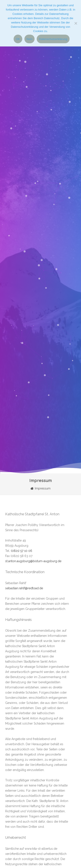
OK (18, 39)
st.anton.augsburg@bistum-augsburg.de (33, 561)
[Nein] (76, 23)
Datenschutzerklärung (53, 39)
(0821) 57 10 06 (21, 551)
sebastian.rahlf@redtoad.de (24, 588)
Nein (30, 39)
